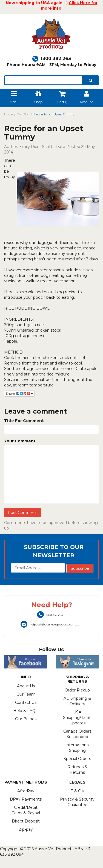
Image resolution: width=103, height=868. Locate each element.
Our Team (26, 694)
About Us (26, 686)
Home (8, 114)
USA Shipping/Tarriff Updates (77, 718)
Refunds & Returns (77, 770)
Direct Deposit (26, 821)
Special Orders (77, 759)
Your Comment (20, 441)
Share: (19, 393)
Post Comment (23, 513)
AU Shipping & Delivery (77, 701)
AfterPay (26, 791)
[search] (91, 80)
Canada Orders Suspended (77, 734)
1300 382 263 (52, 59)
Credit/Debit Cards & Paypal (26, 810)
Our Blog (23, 114)
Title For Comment (24, 421)
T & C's (77, 791)
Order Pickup (77, 690)
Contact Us (26, 702)
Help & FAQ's (26, 711)
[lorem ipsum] (43, 80)
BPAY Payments (26, 799)
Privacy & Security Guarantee (77, 802)
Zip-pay (26, 829)
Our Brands (26, 719)
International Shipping (77, 748)
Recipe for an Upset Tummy (54, 114)
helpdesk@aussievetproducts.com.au (50, 624)
